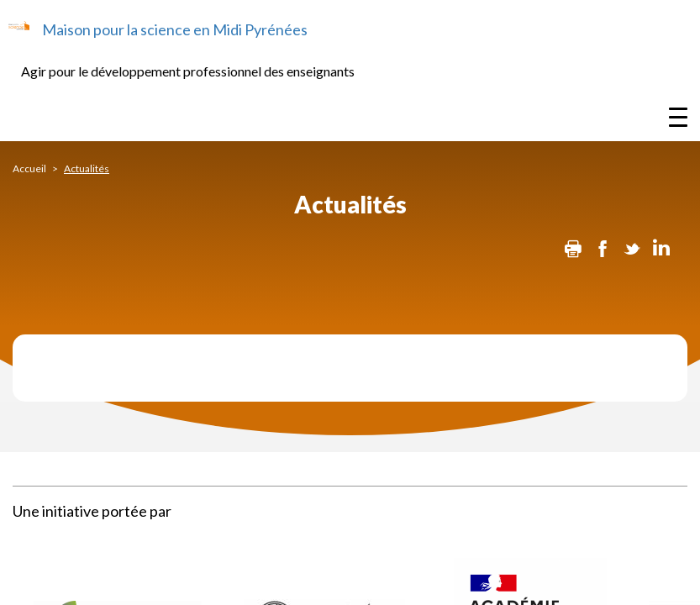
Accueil (29, 168)
